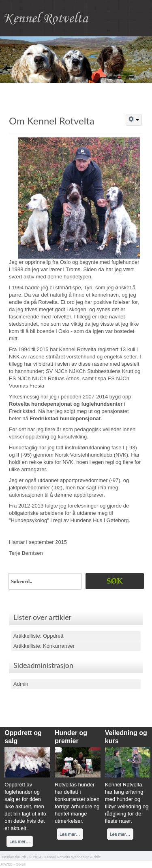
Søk (115, 581)
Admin (21, 684)
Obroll (21, 864)
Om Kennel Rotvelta (52, 121)
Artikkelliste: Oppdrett (39, 636)
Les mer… (20, 841)
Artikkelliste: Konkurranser (44, 646)
